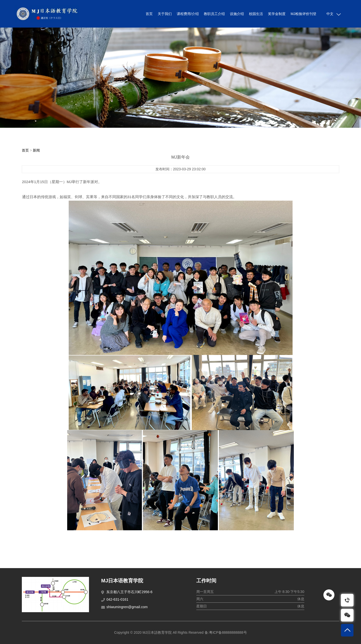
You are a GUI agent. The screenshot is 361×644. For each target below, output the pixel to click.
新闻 (36, 150)
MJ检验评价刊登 (303, 14)
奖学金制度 (277, 14)
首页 (149, 14)
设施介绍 (237, 14)
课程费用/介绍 (188, 14)
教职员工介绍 (214, 14)
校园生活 (256, 14)
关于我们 (165, 14)
